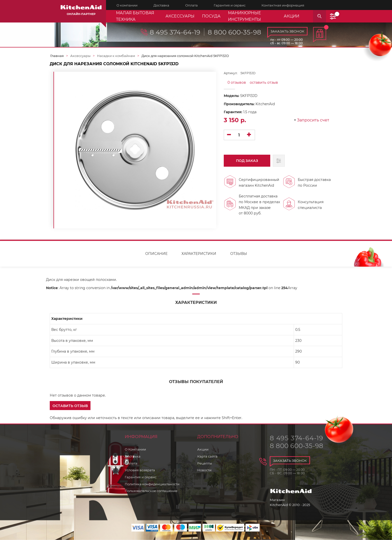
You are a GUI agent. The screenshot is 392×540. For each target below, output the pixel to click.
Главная (57, 56)
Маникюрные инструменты (244, 16)
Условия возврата (140, 470)
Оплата (131, 463)
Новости (204, 470)
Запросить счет (313, 120)
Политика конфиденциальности (152, 484)
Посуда (211, 16)
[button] (70, 406)
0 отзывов (237, 82)
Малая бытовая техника (135, 16)
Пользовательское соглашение (151, 491)
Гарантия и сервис (141, 477)
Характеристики (199, 254)
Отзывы (239, 254)
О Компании (135, 449)
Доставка (133, 456)
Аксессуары (180, 16)
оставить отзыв (264, 82)
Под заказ (245, 162)
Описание (156, 254)
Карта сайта (207, 456)
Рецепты (205, 463)
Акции (203, 449)
